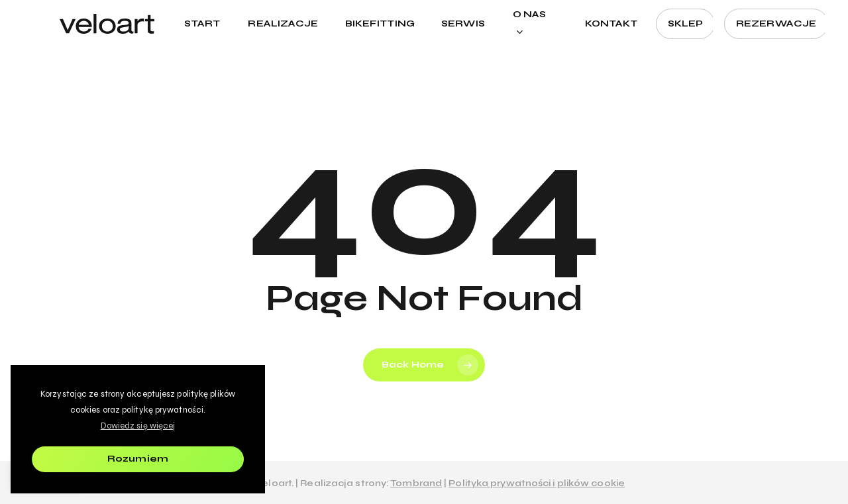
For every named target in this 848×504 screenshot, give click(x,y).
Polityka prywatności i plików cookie (537, 483)
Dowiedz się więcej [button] (138, 426)
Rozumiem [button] (138, 459)
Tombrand (416, 483)
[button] (823, 7)
